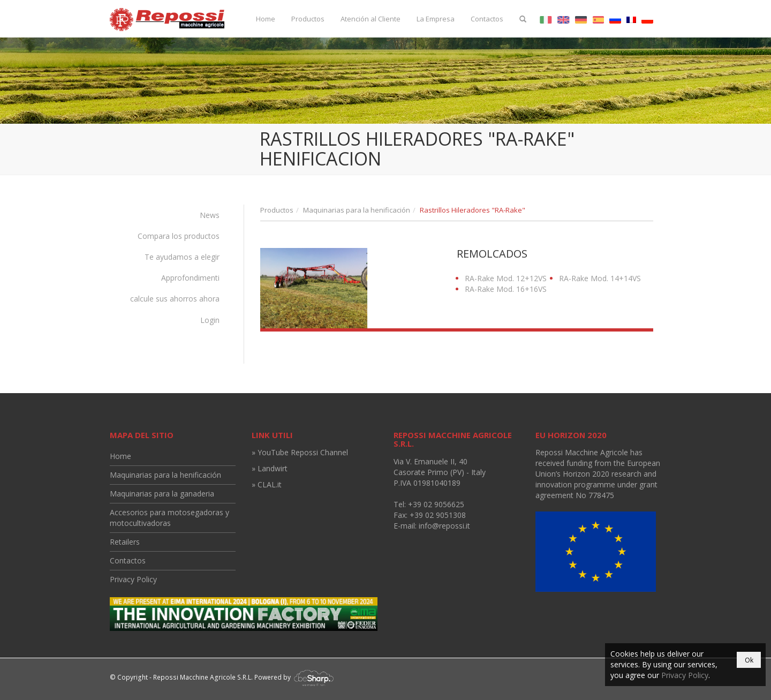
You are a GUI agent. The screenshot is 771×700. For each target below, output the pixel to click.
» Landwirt (270, 468)
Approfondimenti (190, 278)
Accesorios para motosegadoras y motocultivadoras (169, 518)
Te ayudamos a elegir (182, 257)
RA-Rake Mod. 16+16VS (506, 289)
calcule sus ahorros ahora (175, 299)
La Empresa (436, 19)
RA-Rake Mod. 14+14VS (600, 278)
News (210, 215)
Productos (308, 19)
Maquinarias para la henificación (357, 210)
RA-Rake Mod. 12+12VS (506, 278)
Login (210, 320)
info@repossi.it (444, 526)
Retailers (125, 542)
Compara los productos (179, 236)
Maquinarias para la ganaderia (162, 494)
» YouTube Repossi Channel (300, 452)
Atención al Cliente (371, 19)
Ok (749, 660)
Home (266, 19)
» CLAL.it (267, 484)
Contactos (487, 19)
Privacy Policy (133, 579)
